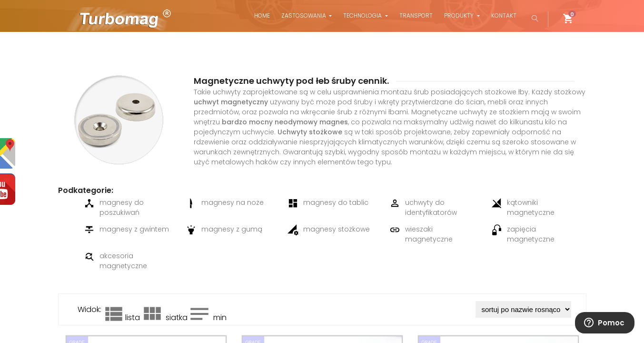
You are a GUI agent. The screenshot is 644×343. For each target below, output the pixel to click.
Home (262, 15)
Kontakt (504, 15)
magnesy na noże (225, 203)
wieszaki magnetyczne (421, 234)
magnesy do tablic (328, 203)
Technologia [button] (363, 15)
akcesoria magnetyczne (115, 261)
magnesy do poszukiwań (114, 207)
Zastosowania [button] (304, 15)
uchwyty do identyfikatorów (423, 207)
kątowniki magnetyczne (523, 207)
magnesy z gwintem (126, 230)
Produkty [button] (460, 15)
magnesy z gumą (224, 230)
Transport (416, 15)
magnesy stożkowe (329, 230)
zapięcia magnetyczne (523, 234)
